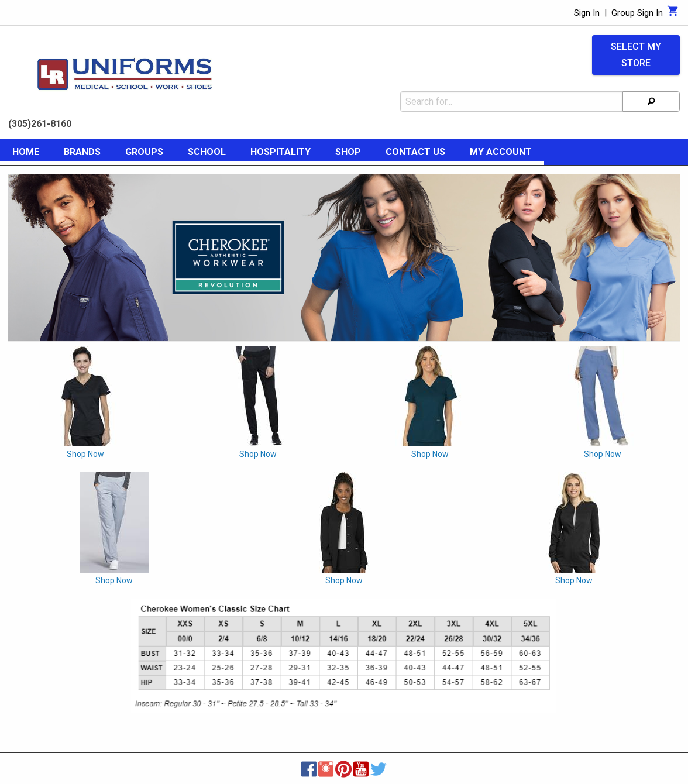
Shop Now (85, 454)
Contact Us (415, 152)
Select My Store (636, 55)
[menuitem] (26, 154)
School (207, 152)
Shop (348, 152)
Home (26, 152)
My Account (501, 152)
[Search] (651, 102)
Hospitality (281, 152)
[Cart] (673, 14)
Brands (82, 152)
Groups (144, 152)
